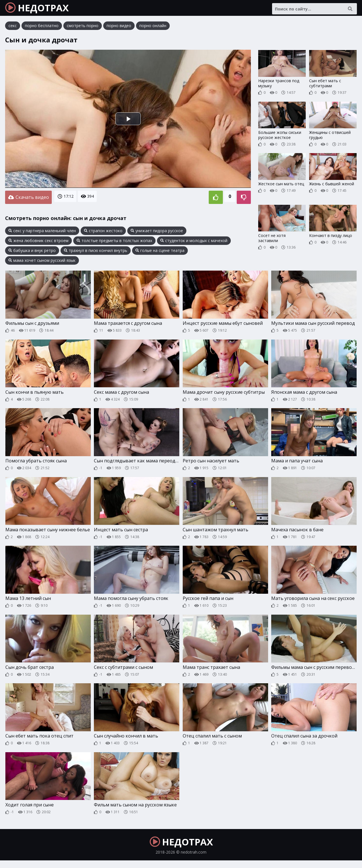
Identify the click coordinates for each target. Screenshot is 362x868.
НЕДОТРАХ (43, 10)
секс (13, 30)
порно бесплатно (42, 30)
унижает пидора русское (157, 233)
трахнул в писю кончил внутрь (96, 253)
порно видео (119, 30)
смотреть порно (83, 30)
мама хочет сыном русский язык (42, 262)
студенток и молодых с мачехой (194, 243)
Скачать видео (28, 200)
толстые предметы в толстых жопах (114, 243)
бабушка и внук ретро (32, 253)
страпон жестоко (103, 233)
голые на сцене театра (160, 253)
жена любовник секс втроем (38, 243)
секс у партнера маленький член (42, 233)
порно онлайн (153, 30)
